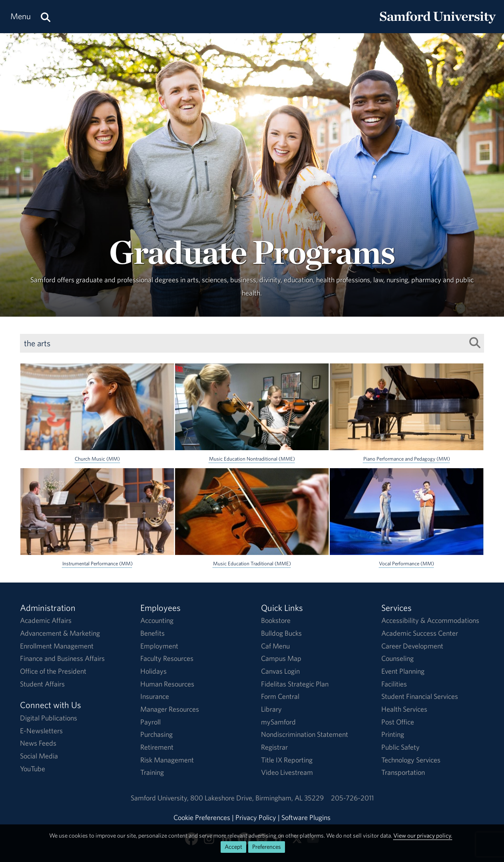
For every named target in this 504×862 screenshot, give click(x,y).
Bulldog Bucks (281, 633)
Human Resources (167, 684)
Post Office (398, 722)
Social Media (39, 756)
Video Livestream (287, 772)
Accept (233, 847)
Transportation (403, 772)
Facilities (394, 684)
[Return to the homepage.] (438, 24)
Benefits (152, 633)
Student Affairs (42, 684)
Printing (393, 734)
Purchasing (156, 734)
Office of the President (53, 671)
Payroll (150, 722)
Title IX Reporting (287, 760)
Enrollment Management (57, 646)
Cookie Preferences (202, 817)
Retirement (157, 747)
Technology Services (411, 760)
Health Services (404, 709)
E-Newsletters (41, 731)
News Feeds (38, 743)
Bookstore (276, 620)
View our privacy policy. (423, 835)
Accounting (157, 620)
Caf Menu (275, 646)
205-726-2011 (352, 798)
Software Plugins (306, 817)
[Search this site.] (46, 17)
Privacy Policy (256, 817)
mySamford (278, 722)
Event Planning (403, 671)
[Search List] (475, 343)
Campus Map (281, 658)
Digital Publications (49, 718)
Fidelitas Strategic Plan (295, 684)
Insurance (155, 696)
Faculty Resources (167, 658)
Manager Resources (170, 709)
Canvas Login (280, 671)
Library (271, 709)
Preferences (267, 847)
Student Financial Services (420, 696)
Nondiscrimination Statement (305, 734)
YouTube (33, 769)
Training (152, 772)
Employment (159, 646)
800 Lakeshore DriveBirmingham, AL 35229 (257, 798)
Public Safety (400, 747)
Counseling (397, 658)
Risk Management (167, 760)
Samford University (160, 798)
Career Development (412, 646)
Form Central (280, 696)
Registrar (274, 747)
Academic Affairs (46, 620)
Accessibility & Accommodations (430, 620)
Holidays (153, 671)
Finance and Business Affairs (62, 658)
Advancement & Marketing (60, 633)
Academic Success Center (420, 633)
